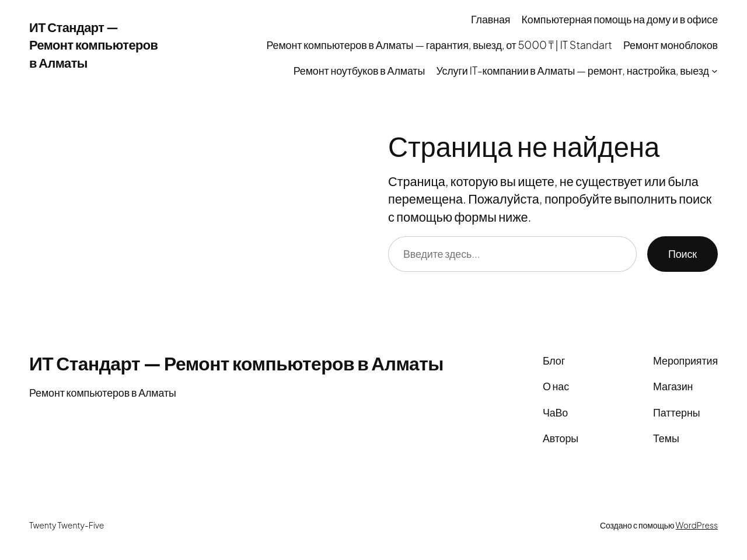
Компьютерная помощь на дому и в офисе (620, 19)
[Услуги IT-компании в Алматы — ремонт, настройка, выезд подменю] (715, 71)
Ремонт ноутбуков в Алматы (359, 70)
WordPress (697, 525)
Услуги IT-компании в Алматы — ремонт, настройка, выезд (572, 70)
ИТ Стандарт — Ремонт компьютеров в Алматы (93, 45)
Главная (491, 19)
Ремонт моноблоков (671, 45)
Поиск (683, 253)
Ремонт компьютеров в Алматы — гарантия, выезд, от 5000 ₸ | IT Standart (439, 45)
